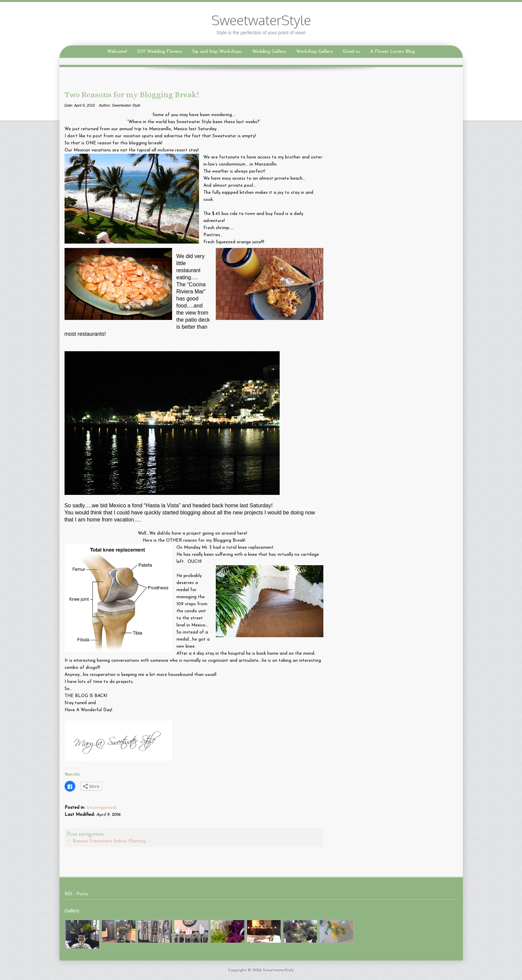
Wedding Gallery (269, 52)
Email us (351, 52)
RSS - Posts (76, 894)
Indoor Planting (132, 841)
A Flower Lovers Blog (392, 52)
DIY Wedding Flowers (160, 52)
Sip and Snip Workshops (217, 52)
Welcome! (117, 52)
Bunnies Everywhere (90, 841)
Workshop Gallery (314, 52)
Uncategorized (101, 808)
